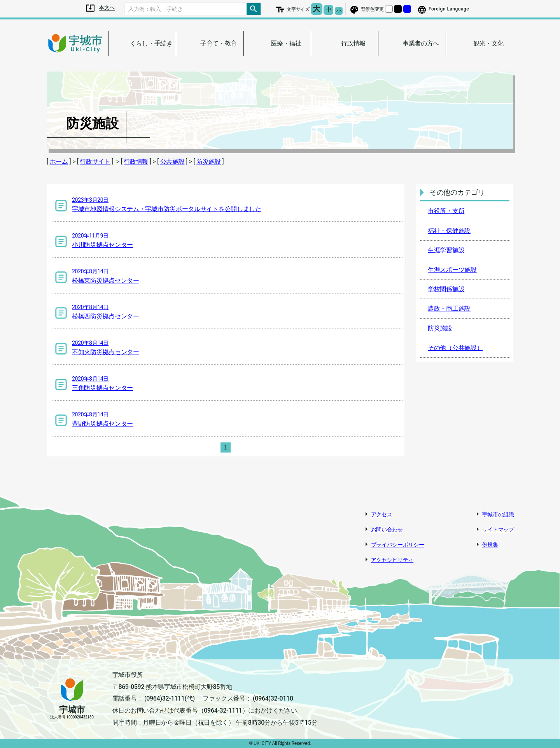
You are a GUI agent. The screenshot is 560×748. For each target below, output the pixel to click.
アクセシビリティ (392, 560)
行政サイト (95, 162)
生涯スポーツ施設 (452, 270)
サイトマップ (498, 530)
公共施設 (172, 162)
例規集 (490, 545)
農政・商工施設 (449, 308)
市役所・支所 (446, 211)
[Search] (185, 9)
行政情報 (136, 162)
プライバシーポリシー (398, 545)
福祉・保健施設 (449, 231)
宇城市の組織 (498, 514)
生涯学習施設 (446, 250)
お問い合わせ (387, 530)
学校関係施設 (446, 289)
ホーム (59, 162)
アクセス (382, 514)
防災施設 (209, 162)
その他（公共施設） (455, 348)
